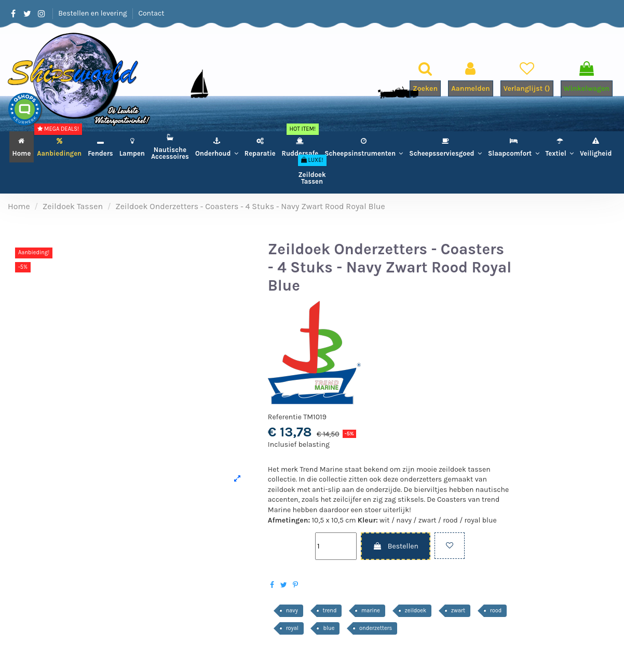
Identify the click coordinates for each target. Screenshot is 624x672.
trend (330, 611)
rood (496, 611)
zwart (458, 611)
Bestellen (396, 546)
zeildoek (416, 611)
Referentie (285, 417)
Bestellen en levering (93, 13)
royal (292, 628)
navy (292, 611)
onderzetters (376, 628)
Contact (151, 13)
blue (329, 628)
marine (371, 611)
